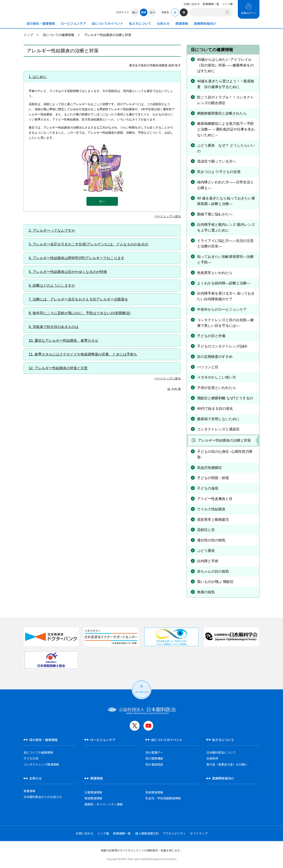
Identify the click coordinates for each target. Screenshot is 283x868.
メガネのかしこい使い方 (217, 377)
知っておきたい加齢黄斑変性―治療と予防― (225, 259)
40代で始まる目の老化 (215, 409)
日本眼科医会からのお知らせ (43, 797)
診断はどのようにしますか (54, 286)
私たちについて (140, 23)
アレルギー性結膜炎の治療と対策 (224, 440)
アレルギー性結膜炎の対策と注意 (61, 368)
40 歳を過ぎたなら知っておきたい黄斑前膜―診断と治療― (226, 201)
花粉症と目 (206, 530)
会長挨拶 (212, 758)
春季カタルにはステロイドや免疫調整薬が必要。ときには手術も (86, 354)
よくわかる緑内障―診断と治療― (224, 283)
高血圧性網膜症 (209, 468)
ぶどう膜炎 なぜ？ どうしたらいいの (226, 148)
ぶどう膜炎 (206, 551)
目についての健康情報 (59, 35)
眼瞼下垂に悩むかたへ (215, 214)
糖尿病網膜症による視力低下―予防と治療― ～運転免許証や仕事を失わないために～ (226, 129)
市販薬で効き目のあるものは (56, 327)
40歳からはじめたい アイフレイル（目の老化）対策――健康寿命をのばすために (225, 65)
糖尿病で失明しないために (218, 419)
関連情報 (182, 23)
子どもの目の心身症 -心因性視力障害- (225, 454)
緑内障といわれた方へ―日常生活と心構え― (225, 185)
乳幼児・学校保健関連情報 (163, 798)
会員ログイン (249, 13)
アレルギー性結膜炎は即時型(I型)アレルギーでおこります (79, 258)
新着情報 (29, 791)
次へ (102, 201)
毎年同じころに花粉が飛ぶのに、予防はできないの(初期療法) (82, 313)
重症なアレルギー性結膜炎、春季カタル (66, 341)
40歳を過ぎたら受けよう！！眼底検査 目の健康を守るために (226, 84)
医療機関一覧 (211, 4)
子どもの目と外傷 (211, 336)
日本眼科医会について (221, 752)
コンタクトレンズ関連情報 (41, 764)
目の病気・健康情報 (41, 23)
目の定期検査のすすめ (215, 357)
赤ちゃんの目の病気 (213, 571)
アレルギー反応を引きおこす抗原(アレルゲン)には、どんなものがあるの (90, 244)
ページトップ (141, 692)
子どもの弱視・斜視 (213, 478)
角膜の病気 (206, 592)
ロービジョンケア (73, 23)
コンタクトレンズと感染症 (218, 429)
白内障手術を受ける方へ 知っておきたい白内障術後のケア (226, 296)
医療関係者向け (205, 23)
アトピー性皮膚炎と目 (215, 499)
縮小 (135, 12)
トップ (28, 35)
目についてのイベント (108, 23)
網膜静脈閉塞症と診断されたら (222, 113)
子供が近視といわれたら (217, 388)
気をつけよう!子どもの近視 (219, 172)
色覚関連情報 (154, 792)
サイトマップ (199, 833)
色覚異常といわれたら (215, 273)
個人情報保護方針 (147, 833)
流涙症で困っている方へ (217, 161)
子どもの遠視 (208, 488)
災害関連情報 (93, 792)
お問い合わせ (192, 4)
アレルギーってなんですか (54, 231)
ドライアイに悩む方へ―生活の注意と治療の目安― (225, 244)
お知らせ (163, 23)
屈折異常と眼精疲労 (213, 520)
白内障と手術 (208, 561)
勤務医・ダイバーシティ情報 (104, 804)
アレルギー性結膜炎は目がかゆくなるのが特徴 (70, 272)
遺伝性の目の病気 (211, 540)
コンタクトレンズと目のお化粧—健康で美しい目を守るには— (225, 323)
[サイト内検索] (209, 12)
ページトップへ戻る (168, 216)
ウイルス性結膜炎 (211, 509)
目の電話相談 (154, 764)
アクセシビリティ (174, 833)
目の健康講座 (154, 758)
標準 (144, 12)
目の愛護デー (154, 752)
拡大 (153, 12)
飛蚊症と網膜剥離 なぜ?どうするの (225, 398)
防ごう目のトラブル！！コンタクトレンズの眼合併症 (225, 100)
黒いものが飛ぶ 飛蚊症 (215, 582)
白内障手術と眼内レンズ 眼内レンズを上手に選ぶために (226, 227)
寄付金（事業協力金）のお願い (227, 764)
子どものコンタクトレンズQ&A (222, 346)
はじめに (40, 77)
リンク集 (227, 4)
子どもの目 (31, 758)
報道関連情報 (93, 798)
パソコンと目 (208, 367)
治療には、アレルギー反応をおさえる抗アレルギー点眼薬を (80, 299)
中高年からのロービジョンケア (222, 310)
